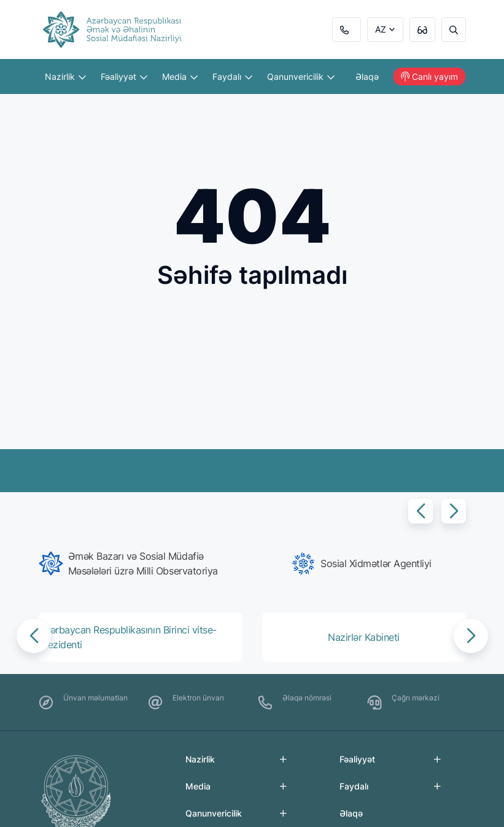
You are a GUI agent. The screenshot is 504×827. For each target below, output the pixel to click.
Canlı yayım (429, 76)
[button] (421, 511)
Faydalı (232, 76)
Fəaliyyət (124, 76)
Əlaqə (367, 76)
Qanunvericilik (301, 76)
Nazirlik (65, 76)
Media (180, 76)
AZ (381, 29)
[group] (143, 563)
